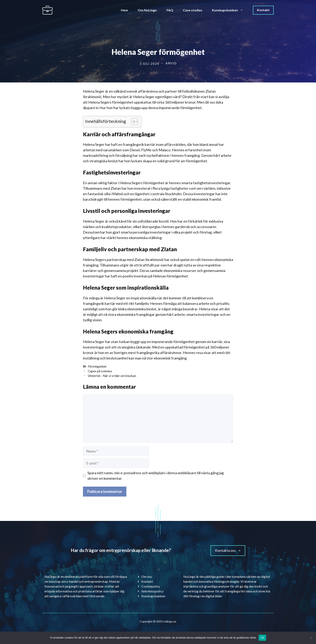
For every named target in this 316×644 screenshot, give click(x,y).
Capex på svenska (100, 371)
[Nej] (311, 638)
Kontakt (263, 10)
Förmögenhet (97, 366)
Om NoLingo (147, 10)
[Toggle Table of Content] (133, 122)
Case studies (193, 10)
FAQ (170, 10)
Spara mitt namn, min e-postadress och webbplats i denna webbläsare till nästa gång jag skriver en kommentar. (156, 476)
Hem (124, 10)
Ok (262, 638)
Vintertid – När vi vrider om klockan (112, 376)
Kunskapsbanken (230, 10)
